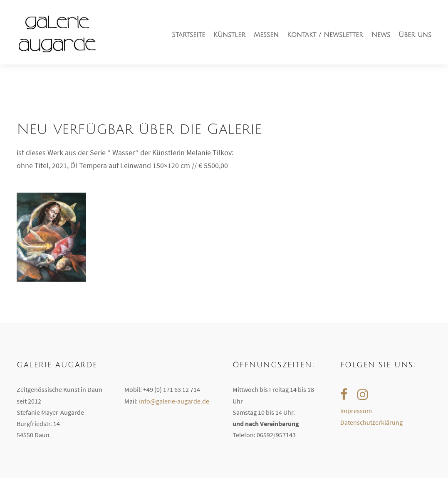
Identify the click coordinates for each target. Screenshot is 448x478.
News (381, 35)
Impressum (356, 411)
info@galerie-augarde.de (174, 401)
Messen (266, 35)
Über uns (415, 35)
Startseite (188, 35)
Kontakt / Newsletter (325, 35)
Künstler (229, 35)
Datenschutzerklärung (371, 422)
